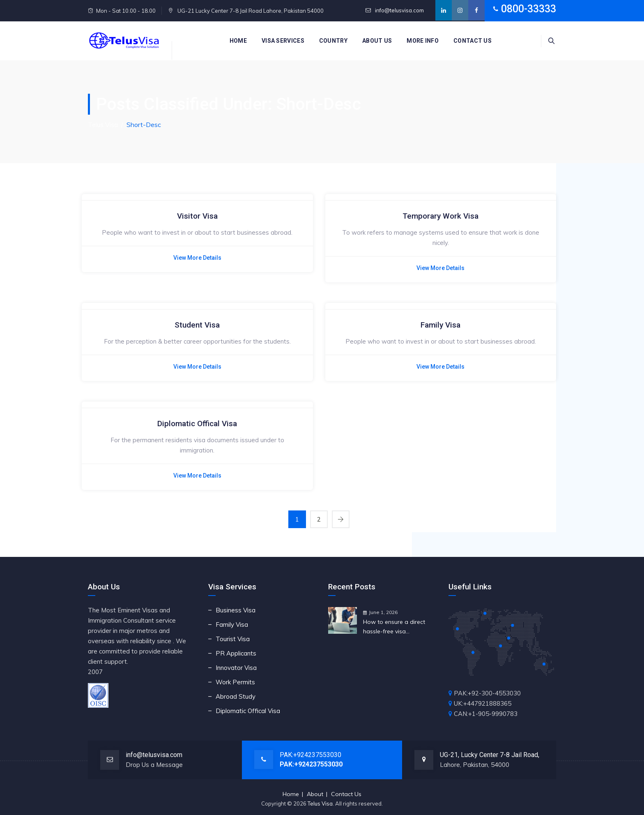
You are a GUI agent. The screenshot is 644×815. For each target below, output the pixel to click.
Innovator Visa (236, 668)
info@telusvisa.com (399, 10)
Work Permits (235, 682)
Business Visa (236, 610)
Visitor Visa (197, 216)
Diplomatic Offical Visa (197, 424)
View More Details (197, 258)
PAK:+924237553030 (310, 755)
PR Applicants (236, 653)
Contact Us (346, 794)
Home (238, 41)
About (315, 794)
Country (333, 41)
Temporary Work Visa (440, 216)
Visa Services (283, 41)
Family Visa (440, 325)
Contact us (473, 41)
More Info (423, 41)
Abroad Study (236, 696)
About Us (377, 41)
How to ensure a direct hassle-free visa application (394, 627)
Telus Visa (320, 803)
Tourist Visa (233, 639)
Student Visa (197, 325)
